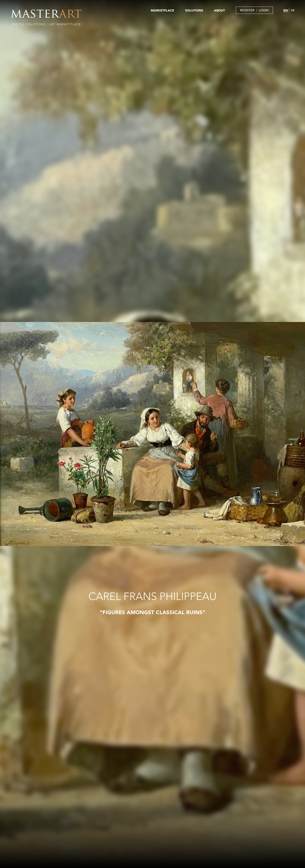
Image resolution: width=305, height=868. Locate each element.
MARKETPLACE (162, 10)
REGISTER (247, 10)
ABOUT (219, 10)
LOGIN (264, 10)
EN (286, 10)
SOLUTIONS (194, 10)
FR (293, 11)
